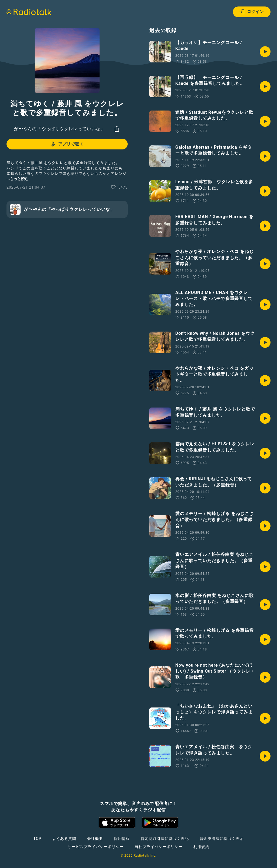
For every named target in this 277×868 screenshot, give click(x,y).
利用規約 (201, 847)
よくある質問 (64, 839)
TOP (37, 839)
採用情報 (122, 839)
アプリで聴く (67, 144)
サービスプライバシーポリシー (96, 847)
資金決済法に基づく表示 (222, 839)
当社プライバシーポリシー (159, 847)
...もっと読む (18, 179)
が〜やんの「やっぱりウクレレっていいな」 (60, 129)
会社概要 (95, 839)
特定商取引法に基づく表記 (165, 839)
